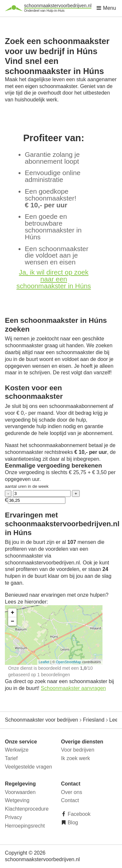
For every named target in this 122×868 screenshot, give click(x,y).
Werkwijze (17, 750)
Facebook (79, 814)
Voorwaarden (20, 792)
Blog (72, 823)
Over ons (72, 792)
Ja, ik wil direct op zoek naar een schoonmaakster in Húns (54, 279)
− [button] (13, 621)
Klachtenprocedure (27, 809)
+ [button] (13, 613)
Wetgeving (17, 800)
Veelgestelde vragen (28, 767)
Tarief (11, 758)
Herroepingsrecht (25, 826)
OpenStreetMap (69, 662)
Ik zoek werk (76, 758)
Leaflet (44, 662)
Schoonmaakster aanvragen (73, 688)
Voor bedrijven (78, 750)
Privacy (13, 817)
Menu (106, 8)
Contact (70, 800)
